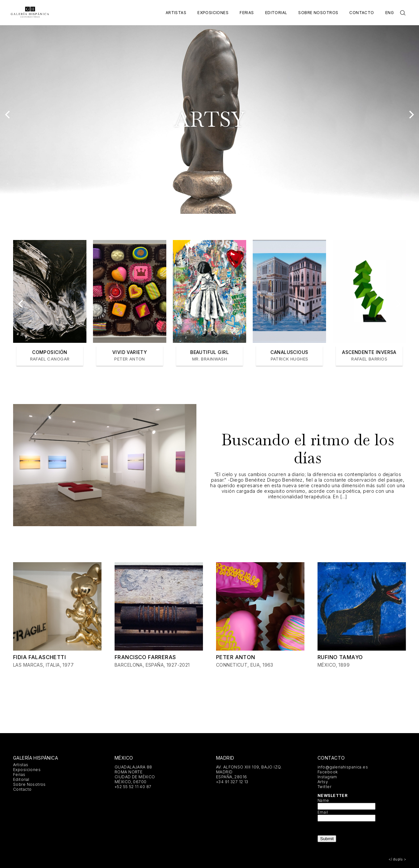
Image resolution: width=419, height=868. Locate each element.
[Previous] (8, 115)
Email (323, 812)
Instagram (327, 777)
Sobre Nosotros (318, 13)
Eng (390, 13)
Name (323, 800)
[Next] (411, 115)
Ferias (247, 13)
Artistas (176, 13)
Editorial (276, 13)
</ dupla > (397, 859)
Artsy (323, 782)
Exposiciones (213, 13)
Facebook (328, 772)
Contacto (362, 13)
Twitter (324, 787)
